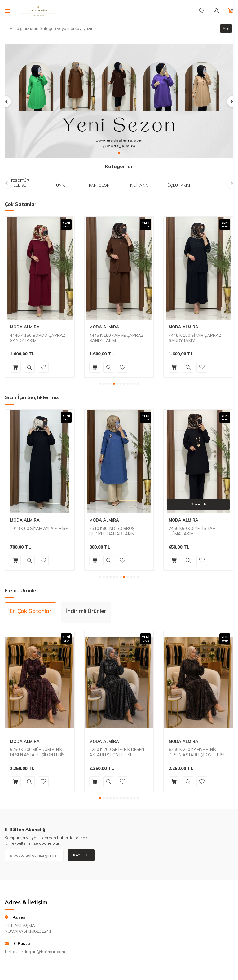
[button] (119, 153)
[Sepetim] (231, 11)
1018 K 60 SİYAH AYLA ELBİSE (39, 528)
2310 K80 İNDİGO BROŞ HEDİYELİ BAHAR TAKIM (112, 531)
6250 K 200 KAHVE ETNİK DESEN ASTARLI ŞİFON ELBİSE (197, 752)
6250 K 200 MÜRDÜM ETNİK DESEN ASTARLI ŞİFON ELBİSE (38, 752)
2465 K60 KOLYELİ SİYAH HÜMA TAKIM (192, 531)
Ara (226, 28)
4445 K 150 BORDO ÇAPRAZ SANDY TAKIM (38, 338)
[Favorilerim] (202, 11)
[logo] (38, 11)
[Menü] (7, 11)
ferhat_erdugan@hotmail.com (30, 952)
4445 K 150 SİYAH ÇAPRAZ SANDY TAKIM (195, 338)
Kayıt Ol (81, 855)
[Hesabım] (216, 11)
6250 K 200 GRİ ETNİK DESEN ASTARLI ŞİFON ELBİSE (117, 752)
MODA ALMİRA (25, 327)
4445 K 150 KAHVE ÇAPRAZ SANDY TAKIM (116, 338)
